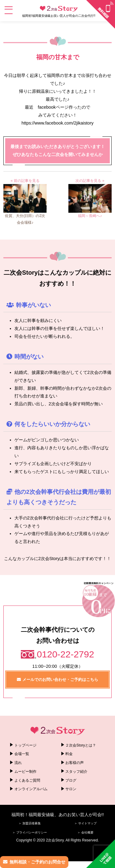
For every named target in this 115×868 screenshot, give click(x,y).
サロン (71, 789)
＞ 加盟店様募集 (30, 823)
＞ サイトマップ (85, 823)
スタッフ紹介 (76, 772)
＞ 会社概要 (85, 832)
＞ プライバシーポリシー (30, 832)
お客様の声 (75, 763)
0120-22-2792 (65, 654)
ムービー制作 (25, 772)
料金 (69, 754)
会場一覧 (22, 754)
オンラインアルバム (31, 789)
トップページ (25, 745)
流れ (18, 763)
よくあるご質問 (27, 780)
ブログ (71, 780)
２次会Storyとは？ (81, 745)
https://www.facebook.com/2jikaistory (57, 123)
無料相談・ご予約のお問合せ (37, 862)
